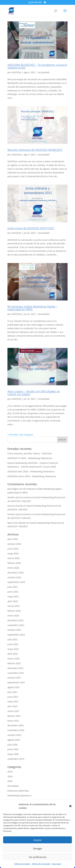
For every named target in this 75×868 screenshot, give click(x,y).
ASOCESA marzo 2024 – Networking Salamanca (32, 476)
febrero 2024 (14, 563)
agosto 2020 (14, 740)
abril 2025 (13, 539)
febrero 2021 (14, 716)
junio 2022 (13, 644)
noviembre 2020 (16, 730)
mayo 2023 (13, 596)
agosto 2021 (14, 687)
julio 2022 (12, 639)
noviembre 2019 (16, 759)
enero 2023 (13, 616)
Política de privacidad (41, 864)
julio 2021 (12, 692)
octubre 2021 (14, 678)
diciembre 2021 (16, 668)
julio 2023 (12, 587)
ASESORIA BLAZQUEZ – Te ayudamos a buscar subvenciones (37, 66)
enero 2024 (13, 568)
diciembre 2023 (16, 573)
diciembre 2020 (16, 725)
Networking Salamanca (19, 795)
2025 (10, 781)
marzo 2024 (14, 558)
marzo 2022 (14, 659)
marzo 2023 (14, 606)
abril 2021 (13, 706)
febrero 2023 (14, 611)
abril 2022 (13, 654)
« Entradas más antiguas (20, 435)
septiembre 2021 (16, 682)
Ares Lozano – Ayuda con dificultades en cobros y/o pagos (34, 393)
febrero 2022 (14, 663)
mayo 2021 (13, 701)
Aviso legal (56, 864)
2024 (10, 776)
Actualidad (44, 72)
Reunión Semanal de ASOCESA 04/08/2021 (35, 150)
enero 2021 (13, 721)
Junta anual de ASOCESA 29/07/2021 (31, 228)
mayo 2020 (13, 754)
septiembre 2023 (16, 582)
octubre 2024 (14, 544)
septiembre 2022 (16, 635)
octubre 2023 (14, 577)
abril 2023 (13, 601)
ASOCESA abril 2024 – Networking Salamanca (31, 471)
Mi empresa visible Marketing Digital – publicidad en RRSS (32, 308)
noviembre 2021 (16, 673)
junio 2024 (13, 549)
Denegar (38, 848)
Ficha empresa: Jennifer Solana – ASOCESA (30, 453)
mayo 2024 (13, 554)
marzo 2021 (14, 711)
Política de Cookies (22, 864)
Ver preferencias (38, 857)
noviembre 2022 (16, 625)
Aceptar (38, 840)
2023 (10, 772)
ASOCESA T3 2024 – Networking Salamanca (30, 458)
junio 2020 (13, 749)
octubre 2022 (14, 630)
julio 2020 (12, 745)
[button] (70, 806)
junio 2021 (13, 697)
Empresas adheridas (18, 791)
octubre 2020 (14, 735)
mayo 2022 (13, 649)
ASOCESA (16, 72)
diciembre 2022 (16, 620)
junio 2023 (13, 592)
